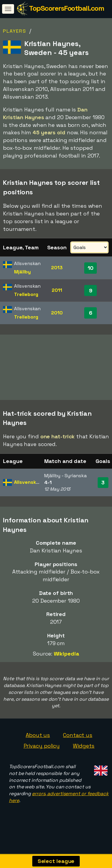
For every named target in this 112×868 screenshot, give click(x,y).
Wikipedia (66, 660)
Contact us (78, 741)
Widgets (84, 752)
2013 (57, 268)
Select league (56, 861)
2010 (57, 313)
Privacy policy (42, 752)
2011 (57, 290)
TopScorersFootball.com (66, 8)
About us (38, 741)
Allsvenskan (28, 488)
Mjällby (22, 272)
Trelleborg (26, 294)
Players (15, 31)
